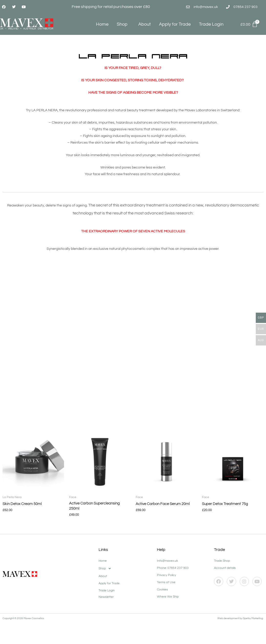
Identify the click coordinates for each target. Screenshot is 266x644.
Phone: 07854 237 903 (173, 563)
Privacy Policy (167, 570)
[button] (125, 564)
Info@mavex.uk (167, 556)
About (145, 24)
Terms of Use (166, 577)
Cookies (162, 585)
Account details (225, 563)
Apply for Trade (175, 24)
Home (102, 24)
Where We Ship (168, 592)
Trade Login (211, 24)
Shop (123, 24)
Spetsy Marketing (253, 613)
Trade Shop (222, 556)
